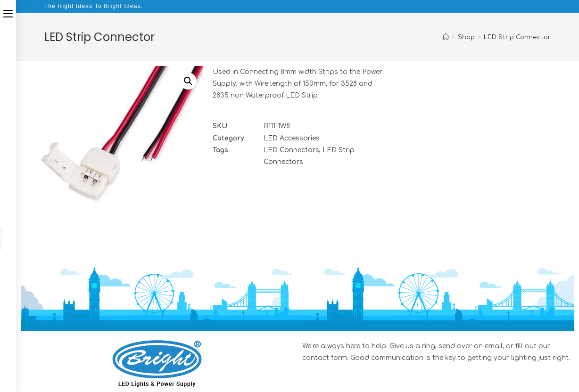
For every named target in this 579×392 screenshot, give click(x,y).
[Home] (446, 37)
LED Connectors (291, 150)
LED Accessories (292, 138)
